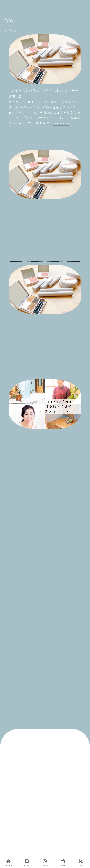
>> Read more (61, 123)
